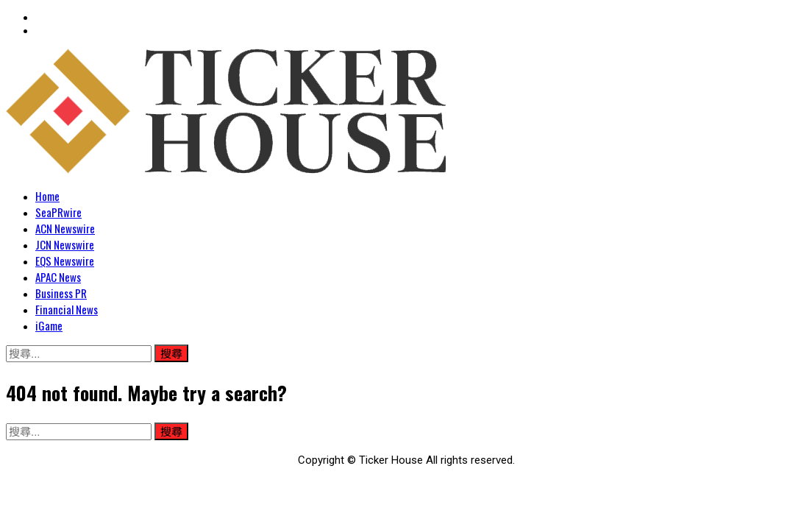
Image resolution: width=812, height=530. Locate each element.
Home (47, 196)
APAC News (58, 277)
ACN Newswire (65, 228)
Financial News (67, 309)
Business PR (61, 293)
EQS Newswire (65, 261)
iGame (49, 325)
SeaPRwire (58, 212)
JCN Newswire (65, 244)
